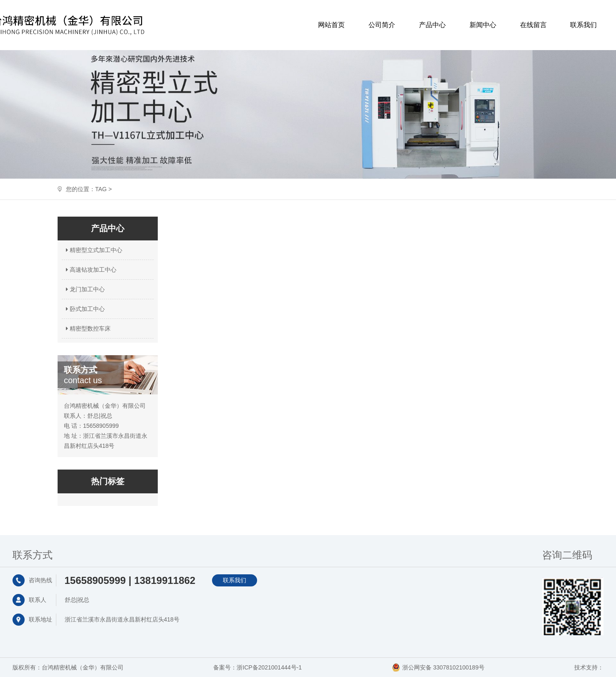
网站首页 (331, 25)
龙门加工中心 (84, 289)
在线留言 (533, 25)
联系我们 (583, 25)
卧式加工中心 (84, 309)
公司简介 (382, 25)
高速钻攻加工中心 (90, 270)
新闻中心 (483, 25)
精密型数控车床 (87, 328)
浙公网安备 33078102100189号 (443, 667)
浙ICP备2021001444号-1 (269, 667)
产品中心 (432, 25)
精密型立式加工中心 (93, 250)
